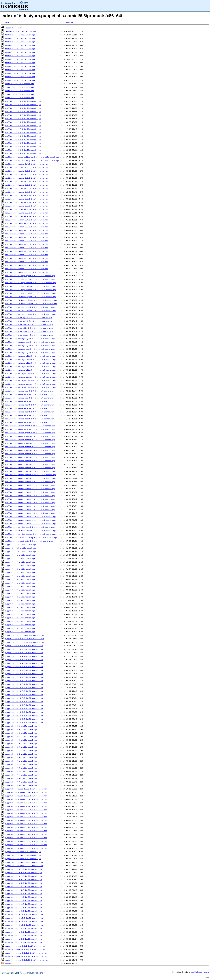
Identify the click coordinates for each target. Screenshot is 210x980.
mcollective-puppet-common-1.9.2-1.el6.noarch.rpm (30, 510)
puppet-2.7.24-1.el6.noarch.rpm (21, 544)
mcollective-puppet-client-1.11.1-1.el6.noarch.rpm (31, 478)
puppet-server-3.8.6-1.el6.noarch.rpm (24, 719)
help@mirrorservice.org (200, 972)
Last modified (67, 22)
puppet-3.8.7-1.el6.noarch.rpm (20, 632)
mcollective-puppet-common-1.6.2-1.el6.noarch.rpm (30, 482)
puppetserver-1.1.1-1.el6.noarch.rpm (23, 901)
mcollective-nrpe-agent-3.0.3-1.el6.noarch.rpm (29, 318)
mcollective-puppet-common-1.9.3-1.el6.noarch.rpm (30, 513)
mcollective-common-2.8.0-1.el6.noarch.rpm (27, 251)
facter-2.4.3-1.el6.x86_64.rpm (20, 70)
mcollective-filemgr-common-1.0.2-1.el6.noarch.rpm (31, 290)
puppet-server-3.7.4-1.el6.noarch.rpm (24, 695)
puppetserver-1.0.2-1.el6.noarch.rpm (23, 890)
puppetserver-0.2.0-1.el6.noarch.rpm (23, 869)
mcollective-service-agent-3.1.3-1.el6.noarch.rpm (30, 527)
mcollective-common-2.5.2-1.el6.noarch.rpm (27, 234)
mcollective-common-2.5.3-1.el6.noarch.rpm (27, 237)
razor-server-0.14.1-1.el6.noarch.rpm (24, 914)
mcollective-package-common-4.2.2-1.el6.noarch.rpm (31, 377)
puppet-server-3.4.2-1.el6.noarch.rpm (24, 660)
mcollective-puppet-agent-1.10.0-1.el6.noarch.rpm (30, 426)
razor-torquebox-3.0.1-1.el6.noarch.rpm (25, 946)
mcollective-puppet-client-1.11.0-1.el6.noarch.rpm (31, 475)
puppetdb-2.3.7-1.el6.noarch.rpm (21, 782)
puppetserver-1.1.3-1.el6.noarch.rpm (23, 907)
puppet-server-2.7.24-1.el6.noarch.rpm (24, 635)
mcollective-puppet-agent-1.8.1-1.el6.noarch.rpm (30, 408)
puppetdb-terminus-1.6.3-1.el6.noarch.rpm (26, 799)
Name (7, 22)
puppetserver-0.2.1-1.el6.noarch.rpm (23, 873)
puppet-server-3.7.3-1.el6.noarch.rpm (24, 691)
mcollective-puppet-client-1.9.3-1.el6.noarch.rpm (30, 468)
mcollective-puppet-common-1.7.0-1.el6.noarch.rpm (30, 485)
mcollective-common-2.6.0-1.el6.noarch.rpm (27, 241)
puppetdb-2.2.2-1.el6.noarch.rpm (21, 754)
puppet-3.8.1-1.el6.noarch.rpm (20, 611)
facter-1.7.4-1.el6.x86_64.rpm (20, 35)
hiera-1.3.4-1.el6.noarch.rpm (20, 98)
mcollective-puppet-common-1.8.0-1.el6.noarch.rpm (30, 496)
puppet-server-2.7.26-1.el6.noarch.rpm (24, 642)
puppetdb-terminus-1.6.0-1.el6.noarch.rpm (26, 792)
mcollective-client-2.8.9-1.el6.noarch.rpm (27, 213)
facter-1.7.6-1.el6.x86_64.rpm (20, 42)
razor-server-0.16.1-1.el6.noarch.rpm (24, 925)
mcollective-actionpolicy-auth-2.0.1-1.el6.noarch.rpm (32, 157)
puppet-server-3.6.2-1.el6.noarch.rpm (24, 677)
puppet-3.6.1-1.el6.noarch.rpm (20, 583)
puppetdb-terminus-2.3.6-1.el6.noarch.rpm (26, 841)
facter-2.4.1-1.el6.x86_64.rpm (20, 66)
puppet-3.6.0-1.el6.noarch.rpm (20, 579)
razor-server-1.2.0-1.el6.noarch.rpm (23, 939)
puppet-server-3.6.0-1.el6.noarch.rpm (24, 670)
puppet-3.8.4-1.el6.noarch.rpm (20, 621)
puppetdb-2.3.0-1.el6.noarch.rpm (21, 757)
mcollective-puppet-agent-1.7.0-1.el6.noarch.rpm (30, 394)
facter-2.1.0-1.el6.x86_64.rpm (20, 52)
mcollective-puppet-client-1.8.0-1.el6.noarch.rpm (30, 450)
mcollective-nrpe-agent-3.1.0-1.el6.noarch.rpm (29, 321)
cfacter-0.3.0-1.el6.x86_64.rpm (21, 31)
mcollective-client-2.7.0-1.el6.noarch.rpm (27, 192)
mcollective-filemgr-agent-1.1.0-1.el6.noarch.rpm (30, 279)
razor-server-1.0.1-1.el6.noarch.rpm (23, 932)
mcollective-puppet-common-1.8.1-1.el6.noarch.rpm (30, 499)
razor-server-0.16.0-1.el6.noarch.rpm (24, 921)
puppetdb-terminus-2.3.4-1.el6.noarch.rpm (26, 834)
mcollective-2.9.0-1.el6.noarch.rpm (23, 153)
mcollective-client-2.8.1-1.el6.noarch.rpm (27, 199)
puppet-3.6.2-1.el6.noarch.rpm (20, 586)
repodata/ (10, 963)
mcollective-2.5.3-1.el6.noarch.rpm (23, 119)
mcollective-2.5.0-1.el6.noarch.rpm (23, 108)
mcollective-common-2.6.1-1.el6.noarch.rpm (27, 244)
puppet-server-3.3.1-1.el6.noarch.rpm (24, 646)
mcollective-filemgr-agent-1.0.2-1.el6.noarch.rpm (30, 276)
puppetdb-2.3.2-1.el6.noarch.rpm (21, 764)
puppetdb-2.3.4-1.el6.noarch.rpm (21, 771)
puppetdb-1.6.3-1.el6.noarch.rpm (21, 736)
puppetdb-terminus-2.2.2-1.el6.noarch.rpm (26, 817)
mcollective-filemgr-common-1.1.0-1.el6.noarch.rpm (31, 293)
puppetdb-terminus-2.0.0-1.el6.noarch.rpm (26, 803)
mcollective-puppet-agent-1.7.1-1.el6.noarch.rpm (30, 398)
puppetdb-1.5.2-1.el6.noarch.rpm (21, 726)
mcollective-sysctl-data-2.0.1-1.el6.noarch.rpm (29, 541)
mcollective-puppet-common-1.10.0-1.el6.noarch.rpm (31, 517)
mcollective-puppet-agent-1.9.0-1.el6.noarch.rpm (30, 412)
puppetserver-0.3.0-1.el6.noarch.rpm (23, 880)
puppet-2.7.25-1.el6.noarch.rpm (21, 548)
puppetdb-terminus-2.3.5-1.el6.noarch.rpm (26, 838)
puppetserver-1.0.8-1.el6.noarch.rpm (23, 894)
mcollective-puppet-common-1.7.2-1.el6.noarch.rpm (30, 492)
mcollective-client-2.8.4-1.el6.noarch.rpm (27, 209)
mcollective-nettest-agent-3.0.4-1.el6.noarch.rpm (30, 307)
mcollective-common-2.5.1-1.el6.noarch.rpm (27, 230)
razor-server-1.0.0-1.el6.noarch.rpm (23, 928)
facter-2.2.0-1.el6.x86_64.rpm (20, 56)
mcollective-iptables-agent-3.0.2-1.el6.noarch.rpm (31, 297)
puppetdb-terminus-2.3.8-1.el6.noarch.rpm (26, 848)
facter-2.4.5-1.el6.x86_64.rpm (20, 77)
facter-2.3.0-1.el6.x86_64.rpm (20, 59)
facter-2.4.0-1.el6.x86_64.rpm (20, 63)
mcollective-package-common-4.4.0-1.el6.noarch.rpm (31, 387)
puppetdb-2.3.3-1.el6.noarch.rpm (21, 768)
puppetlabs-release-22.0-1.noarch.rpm (24, 862)
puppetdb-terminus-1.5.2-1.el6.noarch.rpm (26, 789)
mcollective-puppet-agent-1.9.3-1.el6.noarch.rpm (30, 422)
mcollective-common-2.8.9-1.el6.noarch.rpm (27, 269)
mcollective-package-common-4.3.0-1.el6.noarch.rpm (31, 380)
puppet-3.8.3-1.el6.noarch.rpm (20, 618)
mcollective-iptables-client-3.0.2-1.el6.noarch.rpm (31, 300)
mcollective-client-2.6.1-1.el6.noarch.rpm (27, 188)
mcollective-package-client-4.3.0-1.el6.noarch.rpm (31, 363)
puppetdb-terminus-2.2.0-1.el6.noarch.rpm (26, 810)
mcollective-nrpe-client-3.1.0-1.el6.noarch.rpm (29, 328)
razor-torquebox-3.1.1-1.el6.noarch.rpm (25, 949)
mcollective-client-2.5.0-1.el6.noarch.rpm (27, 171)
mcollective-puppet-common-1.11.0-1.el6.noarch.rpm (31, 520)
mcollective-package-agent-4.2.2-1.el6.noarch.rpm (30, 342)
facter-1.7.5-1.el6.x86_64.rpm (20, 38)
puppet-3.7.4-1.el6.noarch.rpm (20, 604)
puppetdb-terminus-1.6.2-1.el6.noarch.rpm (26, 796)
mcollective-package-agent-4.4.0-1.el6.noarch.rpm (30, 352)
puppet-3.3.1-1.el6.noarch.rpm (20, 555)
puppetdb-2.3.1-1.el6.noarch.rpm (21, 761)
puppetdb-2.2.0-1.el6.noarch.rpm (21, 747)
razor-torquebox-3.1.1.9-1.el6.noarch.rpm (26, 956)
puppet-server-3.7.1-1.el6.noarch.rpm (24, 684)
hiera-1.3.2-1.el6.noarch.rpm (20, 91)
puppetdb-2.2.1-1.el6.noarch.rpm (21, 750)
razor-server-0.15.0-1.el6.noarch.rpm (24, 918)
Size (82, 22)
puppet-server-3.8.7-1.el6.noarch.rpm (24, 722)
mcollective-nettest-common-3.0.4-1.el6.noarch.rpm (31, 314)
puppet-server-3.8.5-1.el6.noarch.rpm (24, 715)
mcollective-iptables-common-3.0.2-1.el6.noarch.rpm (31, 304)
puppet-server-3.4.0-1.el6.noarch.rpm (24, 653)
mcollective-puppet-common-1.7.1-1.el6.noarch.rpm (30, 489)
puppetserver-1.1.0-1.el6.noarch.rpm (23, 897)
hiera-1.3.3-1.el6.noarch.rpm (20, 94)
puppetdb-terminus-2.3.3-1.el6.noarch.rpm (26, 831)
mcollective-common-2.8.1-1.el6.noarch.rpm (27, 255)
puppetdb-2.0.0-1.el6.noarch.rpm (21, 740)
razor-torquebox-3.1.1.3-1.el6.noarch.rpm (26, 953)
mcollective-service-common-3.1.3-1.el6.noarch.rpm (31, 534)
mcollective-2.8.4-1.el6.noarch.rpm (23, 146)
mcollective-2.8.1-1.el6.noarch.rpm (23, 136)
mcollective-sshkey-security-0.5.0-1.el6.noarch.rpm (31, 537)
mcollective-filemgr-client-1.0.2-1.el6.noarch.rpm (31, 283)
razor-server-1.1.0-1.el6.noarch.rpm (23, 935)
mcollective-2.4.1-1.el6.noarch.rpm (23, 105)
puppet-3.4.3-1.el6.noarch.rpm (20, 572)
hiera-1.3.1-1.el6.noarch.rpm (20, 87)
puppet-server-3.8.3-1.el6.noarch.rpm (24, 709)
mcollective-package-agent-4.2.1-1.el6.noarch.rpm (30, 338)
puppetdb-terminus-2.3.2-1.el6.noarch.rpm (26, 827)
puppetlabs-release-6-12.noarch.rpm (23, 859)
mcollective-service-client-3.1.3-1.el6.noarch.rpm (31, 530)
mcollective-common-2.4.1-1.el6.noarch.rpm (27, 223)
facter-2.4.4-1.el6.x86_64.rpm (20, 73)
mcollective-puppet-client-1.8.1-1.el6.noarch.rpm (30, 454)
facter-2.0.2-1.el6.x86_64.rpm (20, 49)
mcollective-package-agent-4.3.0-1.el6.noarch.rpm (30, 345)
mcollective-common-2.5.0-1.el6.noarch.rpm (27, 227)
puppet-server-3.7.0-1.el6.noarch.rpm (24, 681)
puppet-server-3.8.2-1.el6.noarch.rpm (24, 705)
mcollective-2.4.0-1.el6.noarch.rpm (23, 101)
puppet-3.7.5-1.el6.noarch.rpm (20, 607)
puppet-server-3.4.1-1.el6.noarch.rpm (24, 656)
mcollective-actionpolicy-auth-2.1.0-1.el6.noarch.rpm (32, 160)
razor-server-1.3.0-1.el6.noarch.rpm (23, 942)
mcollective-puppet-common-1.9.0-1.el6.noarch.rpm (30, 503)
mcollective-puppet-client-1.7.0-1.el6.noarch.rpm (30, 440)
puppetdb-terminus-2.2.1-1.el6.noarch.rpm (26, 813)
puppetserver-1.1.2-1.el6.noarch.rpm (23, 904)
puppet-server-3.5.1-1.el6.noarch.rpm (24, 667)
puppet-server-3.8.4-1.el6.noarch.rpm (24, 712)
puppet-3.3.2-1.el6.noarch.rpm (20, 558)
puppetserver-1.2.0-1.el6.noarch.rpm (23, 911)
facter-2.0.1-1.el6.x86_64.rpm (20, 45)
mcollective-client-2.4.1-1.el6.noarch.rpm (27, 167)
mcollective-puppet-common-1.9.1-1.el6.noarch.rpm (30, 506)
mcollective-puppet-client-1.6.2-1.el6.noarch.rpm (30, 436)
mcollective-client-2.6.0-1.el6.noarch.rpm (27, 185)
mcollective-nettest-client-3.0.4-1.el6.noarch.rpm (31, 311)
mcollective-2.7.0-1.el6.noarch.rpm (23, 129)
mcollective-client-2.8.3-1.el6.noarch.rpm (27, 206)
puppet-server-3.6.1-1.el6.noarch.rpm (24, 674)
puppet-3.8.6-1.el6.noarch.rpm (20, 628)
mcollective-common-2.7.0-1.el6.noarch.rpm (27, 248)
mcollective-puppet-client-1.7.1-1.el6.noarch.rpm (30, 443)
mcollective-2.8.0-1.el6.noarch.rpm (23, 133)
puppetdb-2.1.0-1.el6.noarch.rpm (21, 743)
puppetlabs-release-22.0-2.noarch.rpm (24, 866)
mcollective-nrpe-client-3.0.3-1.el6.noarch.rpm (29, 325)
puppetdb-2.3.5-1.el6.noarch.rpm (21, 775)
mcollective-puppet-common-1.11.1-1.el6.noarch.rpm (31, 523)
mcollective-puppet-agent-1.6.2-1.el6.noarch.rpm (30, 391)
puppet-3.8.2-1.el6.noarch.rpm (20, 614)
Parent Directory (13, 28)
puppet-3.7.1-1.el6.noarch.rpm (20, 593)
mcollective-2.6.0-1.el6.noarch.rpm (23, 122)
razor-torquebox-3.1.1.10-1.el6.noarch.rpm (27, 960)
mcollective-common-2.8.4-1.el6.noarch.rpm (27, 265)
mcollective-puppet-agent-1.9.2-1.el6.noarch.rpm (30, 419)
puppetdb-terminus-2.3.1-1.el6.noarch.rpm (26, 824)
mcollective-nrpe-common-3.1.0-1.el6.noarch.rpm (29, 335)
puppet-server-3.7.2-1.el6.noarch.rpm (24, 688)
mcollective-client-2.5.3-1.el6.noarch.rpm (27, 181)
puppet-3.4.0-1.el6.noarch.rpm (20, 562)
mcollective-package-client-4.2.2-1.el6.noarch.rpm (31, 359)
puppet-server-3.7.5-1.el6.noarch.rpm (24, 698)
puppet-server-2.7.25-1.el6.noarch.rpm (24, 639)
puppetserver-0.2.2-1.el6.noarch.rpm (23, 876)
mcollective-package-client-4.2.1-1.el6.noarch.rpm (31, 356)
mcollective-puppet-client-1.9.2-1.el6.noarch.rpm (30, 464)
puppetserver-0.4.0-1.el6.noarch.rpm (23, 883)
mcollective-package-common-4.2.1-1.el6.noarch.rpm (31, 373)
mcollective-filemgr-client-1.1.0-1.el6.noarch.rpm (31, 286)
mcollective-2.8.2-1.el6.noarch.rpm (23, 140)
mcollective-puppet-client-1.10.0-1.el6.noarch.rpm (31, 471)
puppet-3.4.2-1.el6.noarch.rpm (20, 569)
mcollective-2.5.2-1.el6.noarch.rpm (23, 115)
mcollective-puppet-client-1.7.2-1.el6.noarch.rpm (30, 447)
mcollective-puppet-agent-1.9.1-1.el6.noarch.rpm (30, 415)
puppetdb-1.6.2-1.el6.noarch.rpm (21, 733)
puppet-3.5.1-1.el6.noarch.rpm (20, 576)
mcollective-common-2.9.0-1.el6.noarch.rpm (27, 272)
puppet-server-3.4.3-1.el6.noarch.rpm (24, 663)
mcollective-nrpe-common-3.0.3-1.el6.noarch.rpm (29, 332)
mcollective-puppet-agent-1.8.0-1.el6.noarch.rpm (30, 405)
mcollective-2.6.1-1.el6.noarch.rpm (23, 126)
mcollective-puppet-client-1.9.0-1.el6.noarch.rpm (30, 457)
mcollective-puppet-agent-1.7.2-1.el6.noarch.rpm (30, 401)
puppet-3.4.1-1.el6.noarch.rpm (20, 565)
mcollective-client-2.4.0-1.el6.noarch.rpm (27, 164)
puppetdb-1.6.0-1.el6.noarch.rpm (21, 729)
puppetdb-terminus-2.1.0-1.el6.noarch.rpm (26, 806)
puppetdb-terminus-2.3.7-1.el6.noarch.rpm (26, 845)
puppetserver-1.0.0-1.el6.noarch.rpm (23, 887)
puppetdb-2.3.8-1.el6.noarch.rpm (21, 785)
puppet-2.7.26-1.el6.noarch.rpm (21, 551)
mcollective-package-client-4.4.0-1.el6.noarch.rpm (31, 370)
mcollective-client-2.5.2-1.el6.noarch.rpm (27, 178)
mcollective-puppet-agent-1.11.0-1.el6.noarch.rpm (30, 429)
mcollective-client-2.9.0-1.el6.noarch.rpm (27, 216)
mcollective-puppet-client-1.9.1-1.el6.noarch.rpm (30, 461)
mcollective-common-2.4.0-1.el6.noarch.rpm (27, 220)
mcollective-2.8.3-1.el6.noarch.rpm (23, 143)
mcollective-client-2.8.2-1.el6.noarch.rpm (27, 202)
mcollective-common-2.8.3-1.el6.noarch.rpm (27, 262)
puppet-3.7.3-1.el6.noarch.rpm (20, 600)
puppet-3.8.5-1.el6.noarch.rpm (20, 625)
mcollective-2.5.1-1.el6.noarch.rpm (23, 112)
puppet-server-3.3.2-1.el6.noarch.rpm (24, 649)
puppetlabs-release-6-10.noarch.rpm (23, 852)
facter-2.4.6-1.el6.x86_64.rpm (20, 80)
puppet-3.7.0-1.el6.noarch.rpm (20, 590)
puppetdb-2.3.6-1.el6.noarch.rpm (21, 778)
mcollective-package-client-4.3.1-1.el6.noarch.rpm (31, 366)
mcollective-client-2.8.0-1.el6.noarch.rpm (27, 195)
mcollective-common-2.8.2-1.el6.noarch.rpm (27, 258)
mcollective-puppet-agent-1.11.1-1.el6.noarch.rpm (30, 433)
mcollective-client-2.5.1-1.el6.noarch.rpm (27, 174)
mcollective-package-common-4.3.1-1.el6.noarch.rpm (31, 384)
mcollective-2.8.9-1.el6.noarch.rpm (23, 150)
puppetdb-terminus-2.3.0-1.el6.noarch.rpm (26, 820)
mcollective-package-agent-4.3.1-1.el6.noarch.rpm (30, 349)
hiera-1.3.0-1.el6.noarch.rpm (20, 84)
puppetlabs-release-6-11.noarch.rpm (23, 855)
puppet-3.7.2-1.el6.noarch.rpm (20, 597)
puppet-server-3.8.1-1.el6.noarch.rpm (24, 702)
